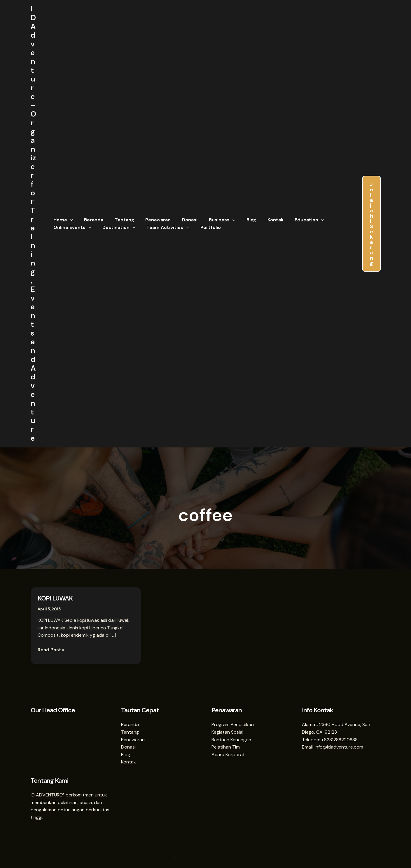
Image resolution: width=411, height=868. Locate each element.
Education (293, 220)
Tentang (119, 220)
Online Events (71, 228)
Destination (116, 228)
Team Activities (163, 228)
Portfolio (204, 227)
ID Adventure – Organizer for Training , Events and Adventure (33, 224)
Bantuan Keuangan (231, 740)
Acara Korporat (228, 755)
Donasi (181, 220)
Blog (239, 220)
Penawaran (151, 220)
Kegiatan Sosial (227, 732)
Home (62, 220)
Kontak (261, 220)
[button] (69, 220)
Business (211, 220)
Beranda (91, 220)
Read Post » (51, 649)
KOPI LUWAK (55, 598)
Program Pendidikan (233, 724)
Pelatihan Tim (226, 747)
